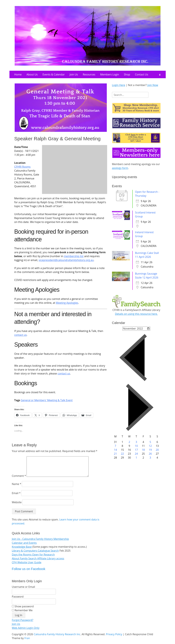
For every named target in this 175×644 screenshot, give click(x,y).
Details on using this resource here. (136, 314)
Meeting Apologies (67, 303)
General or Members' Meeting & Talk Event (47, 400)
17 (136, 450)
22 (122, 454)
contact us (21, 335)
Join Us (74, 74)
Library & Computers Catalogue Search (35, 555)
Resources (89, 74)
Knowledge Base (22, 551)
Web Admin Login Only (26, 632)
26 (150, 454)
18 (143, 450)
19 (150, 450)
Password (18, 600)
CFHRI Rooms (22, 167)
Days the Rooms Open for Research (33, 558)
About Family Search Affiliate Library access (38, 562)
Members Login (110, 74)
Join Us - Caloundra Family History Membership (40, 543)
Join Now (153, 85)
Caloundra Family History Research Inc (57, 638)
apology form (120, 168)
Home (18, 74)
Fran (27, 642)
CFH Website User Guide (27, 566)
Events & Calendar (54, 74)
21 (115, 454)
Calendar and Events (24, 547)
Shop (127, 74)
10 (136, 446)
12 (150, 446)
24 (136, 454)
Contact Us (142, 74)
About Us (32, 74)
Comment (19, 480)
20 (157, 450)
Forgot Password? (23, 624)
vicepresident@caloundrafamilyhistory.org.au (66, 260)
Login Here (119, 85)
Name (17, 488)
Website (17, 506)
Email (16, 497)
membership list (74, 256)
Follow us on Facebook (29, 573)
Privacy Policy (114, 638)
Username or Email (23, 591)
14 (115, 450)
